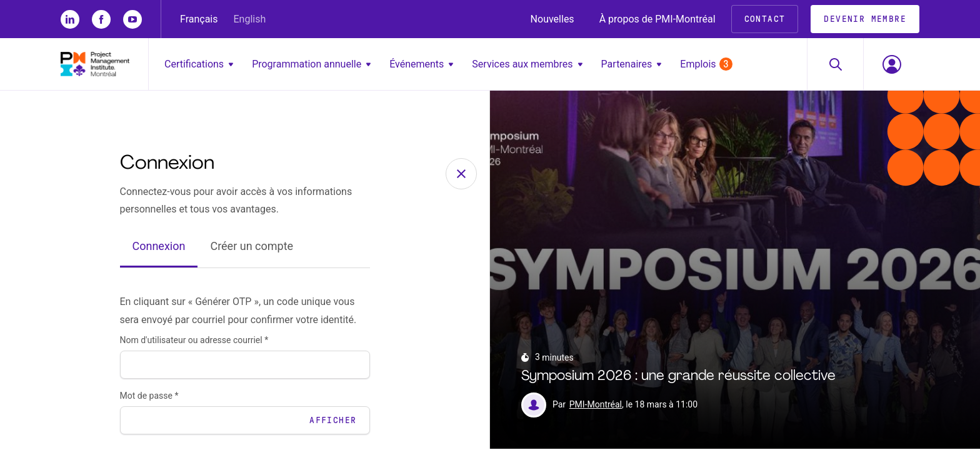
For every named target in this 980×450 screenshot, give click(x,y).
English (250, 19)
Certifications (199, 64)
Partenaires (632, 64)
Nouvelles (552, 19)
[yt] (132, 19)
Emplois (706, 64)
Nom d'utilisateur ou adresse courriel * (194, 341)
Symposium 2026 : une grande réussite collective (678, 378)
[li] (70, 19)
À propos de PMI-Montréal (657, 19)
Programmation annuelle (311, 64)
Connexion (159, 248)
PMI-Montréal (596, 406)
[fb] (101, 19)
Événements (421, 64)
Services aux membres (527, 64)
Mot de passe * (149, 397)
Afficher (333, 422)
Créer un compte (252, 248)
